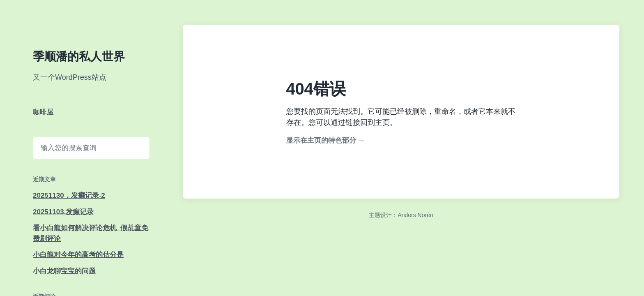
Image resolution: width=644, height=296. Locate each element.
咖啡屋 (43, 112)
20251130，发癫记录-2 (69, 195)
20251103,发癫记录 (63, 212)
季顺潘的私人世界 (79, 57)
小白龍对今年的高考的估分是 (78, 255)
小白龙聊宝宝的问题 (64, 271)
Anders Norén (415, 215)
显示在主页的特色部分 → (326, 140)
